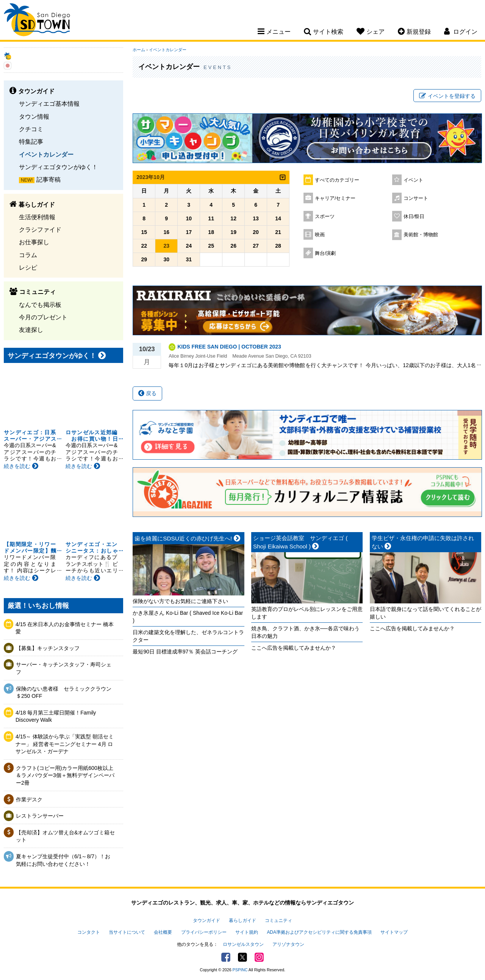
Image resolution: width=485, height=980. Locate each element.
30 (166, 259)
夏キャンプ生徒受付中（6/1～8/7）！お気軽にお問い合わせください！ (63, 860)
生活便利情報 (37, 217)
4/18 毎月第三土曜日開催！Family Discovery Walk (56, 716)
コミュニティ (278, 920)
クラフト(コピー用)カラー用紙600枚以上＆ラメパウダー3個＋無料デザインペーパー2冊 (65, 775)
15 (144, 232)
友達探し (31, 330)
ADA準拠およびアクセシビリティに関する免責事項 (319, 932)
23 (166, 246)
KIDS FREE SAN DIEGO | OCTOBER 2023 (229, 347)
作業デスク (29, 799)
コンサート (416, 198)
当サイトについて (127, 932)
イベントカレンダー (46, 154)
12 (233, 218)
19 (233, 232)
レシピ (28, 267)
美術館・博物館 (421, 235)
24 (189, 246)
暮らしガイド (242, 920)
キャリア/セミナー (335, 198)
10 (189, 218)
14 (278, 218)
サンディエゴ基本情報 (49, 104)
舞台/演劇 (325, 253)
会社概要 (163, 932)
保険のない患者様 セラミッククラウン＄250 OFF (64, 693)
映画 (320, 235)
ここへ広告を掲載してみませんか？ (294, 648)
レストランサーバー (40, 816)
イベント (413, 180)
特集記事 (31, 141)
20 (256, 232)
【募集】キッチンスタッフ (48, 648)
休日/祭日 (414, 217)
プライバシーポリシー (204, 932)
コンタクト (89, 932)
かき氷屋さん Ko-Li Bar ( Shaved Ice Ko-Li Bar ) (188, 617)
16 (166, 232)
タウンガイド (207, 920)
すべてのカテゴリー (337, 180)
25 (211, 246)
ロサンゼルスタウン (243, 944)
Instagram (259, 957)
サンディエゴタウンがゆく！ (58, 167)
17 (189, 232)
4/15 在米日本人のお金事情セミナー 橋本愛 (65, 628)
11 (211, 218)
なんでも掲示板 (40, 305)
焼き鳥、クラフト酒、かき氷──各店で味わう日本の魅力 (305, 632)
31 (189, 259)
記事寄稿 (48, 179)
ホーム (139, 50)
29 (144, 259)
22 (144, 246)
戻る (147, 393)
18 (211, 232)
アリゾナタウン (288, 944)
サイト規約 (247, 932)
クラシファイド (40, 229)
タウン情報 (34, 116)
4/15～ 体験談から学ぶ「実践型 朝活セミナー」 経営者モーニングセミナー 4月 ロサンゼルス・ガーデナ (65, 744)
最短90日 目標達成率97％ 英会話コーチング (185, 652)
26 (233, 246)
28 (278, 246)
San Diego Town (37, 21)
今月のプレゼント (43, 317)
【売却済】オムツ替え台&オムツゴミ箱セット (65, 836)
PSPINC (240, 970)
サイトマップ (394, 932)
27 (256, 246)
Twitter (242, 957)
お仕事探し (34, 242)
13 (256, 218)
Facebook (226, 957)
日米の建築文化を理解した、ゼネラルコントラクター (188, 636)
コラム (28, 255)
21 (278, 232)
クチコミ (31, 129)
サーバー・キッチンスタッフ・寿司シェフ (64, 668)
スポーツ (325, 217)
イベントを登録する (447, 96)
